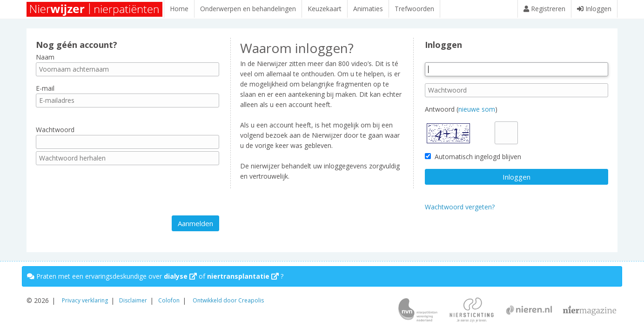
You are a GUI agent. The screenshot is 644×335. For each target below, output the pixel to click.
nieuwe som (477, 114)
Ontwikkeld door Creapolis (228, 300)
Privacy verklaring (85, 300)
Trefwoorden (414, 9)
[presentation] (107, 195)
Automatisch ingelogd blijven (473, 161)
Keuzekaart (325, 9)
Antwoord (440, 114)
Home (179, 9)
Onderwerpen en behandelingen (248, 9)
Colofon (169, 300)
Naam (45, 61)
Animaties (368, 9)
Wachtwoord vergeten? (460, 211)
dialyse (180, 276)
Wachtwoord (55, 134)
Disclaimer (133, 300)
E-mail (45, 93)
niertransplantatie (243, 276)
